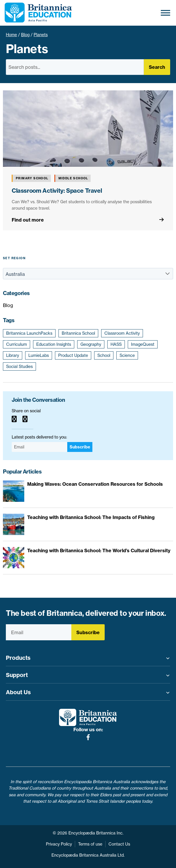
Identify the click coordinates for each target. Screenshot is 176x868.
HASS (116, 344)
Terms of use (90, 844)
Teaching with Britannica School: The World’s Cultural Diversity (99, 550)
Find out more (28, 220)
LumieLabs (39, 355)
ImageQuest (143, 344)
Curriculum (17, 344)
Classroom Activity (122, 333)
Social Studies (19, 367)
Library (13, 355)
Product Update (73, 355)
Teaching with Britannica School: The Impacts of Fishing (91, 517)
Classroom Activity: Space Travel (57, 191)
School (104, 355)
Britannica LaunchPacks (29, 333)
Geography (91, 344)
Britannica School (78, 333)
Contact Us (119, 844)
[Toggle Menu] (165, 13)
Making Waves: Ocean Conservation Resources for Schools (95, 484)
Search (157, 67)
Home (11, 35)
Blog (25, 35)
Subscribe (80, 447)
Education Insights (54, 344)
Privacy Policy (59, 844)
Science (127, 355)
